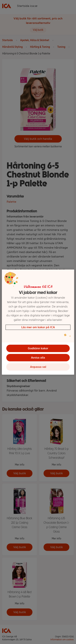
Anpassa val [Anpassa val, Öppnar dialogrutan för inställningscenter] (38, 367)
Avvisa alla (38, 358)
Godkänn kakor (38, 348)
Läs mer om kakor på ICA (38, 327)
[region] (38, 322)
